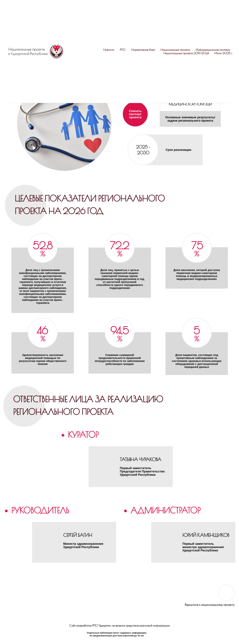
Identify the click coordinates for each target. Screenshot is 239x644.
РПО (123, 50)
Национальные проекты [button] (175, 50)
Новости (109, 50)
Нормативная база (143, 50)
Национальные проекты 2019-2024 (186, 53)
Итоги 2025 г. (223, 53)
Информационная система (213, 50)
